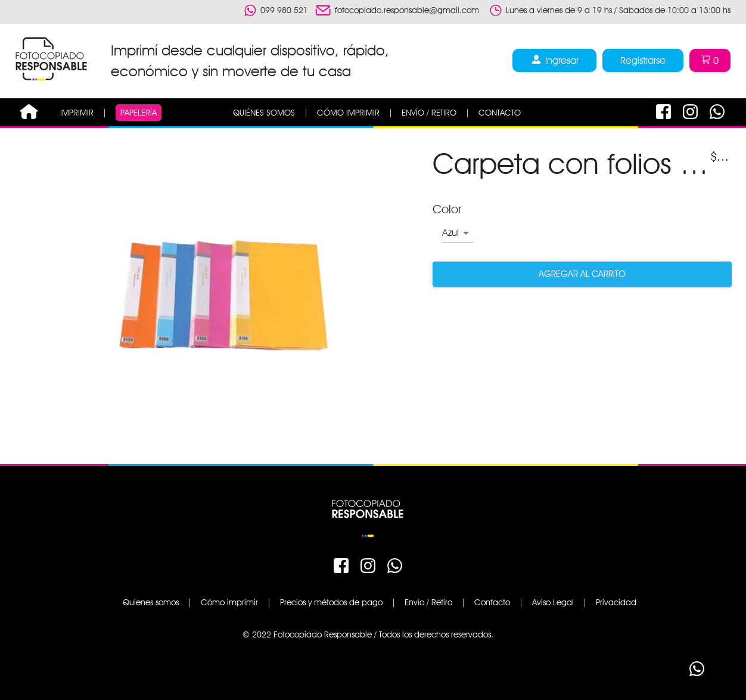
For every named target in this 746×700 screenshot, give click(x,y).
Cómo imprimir (229, 602)
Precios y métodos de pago (331, 602)
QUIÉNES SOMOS (264, 113)
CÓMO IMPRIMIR (348, 113)
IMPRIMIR (77, 113)
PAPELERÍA (139, 113)
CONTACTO (500, 113)
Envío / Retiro (428, 602)
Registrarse (643, 60)
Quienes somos (151, 602)
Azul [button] (450, 233)
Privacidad (616, 602)
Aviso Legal (553, 602)
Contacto (492, 602)
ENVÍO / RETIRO (429, 113)
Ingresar (554, 60)
